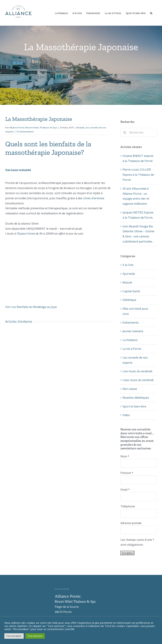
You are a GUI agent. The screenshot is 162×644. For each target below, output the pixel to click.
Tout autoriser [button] (35, 636)
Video (126, 415)
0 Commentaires (25, 132)
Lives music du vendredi (138, 380)
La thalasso (130, 340)
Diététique (129, 300)
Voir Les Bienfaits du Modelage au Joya (31, 307)
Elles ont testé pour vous (135, 311)
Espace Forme (27, 234)
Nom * (125, 456)
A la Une (128, 265)
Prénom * (127, 473)
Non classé (130, 389)
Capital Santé (131, 291)
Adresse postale (131, 523)
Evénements (131, 323)
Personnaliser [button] (14, 636)
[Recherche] (151, 13)
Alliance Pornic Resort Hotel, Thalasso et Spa (33, 127)
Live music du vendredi (137, 371)
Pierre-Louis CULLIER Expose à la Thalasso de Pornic (138, 175)
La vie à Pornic (132, 349)
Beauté (80, 127)
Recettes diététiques (136, 398)
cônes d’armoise (93, 198)
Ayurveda (129, 274)
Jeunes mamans (133, 331)
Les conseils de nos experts (135, 360)
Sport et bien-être (134, 406)
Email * (125, 490)
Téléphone (128, 506)
